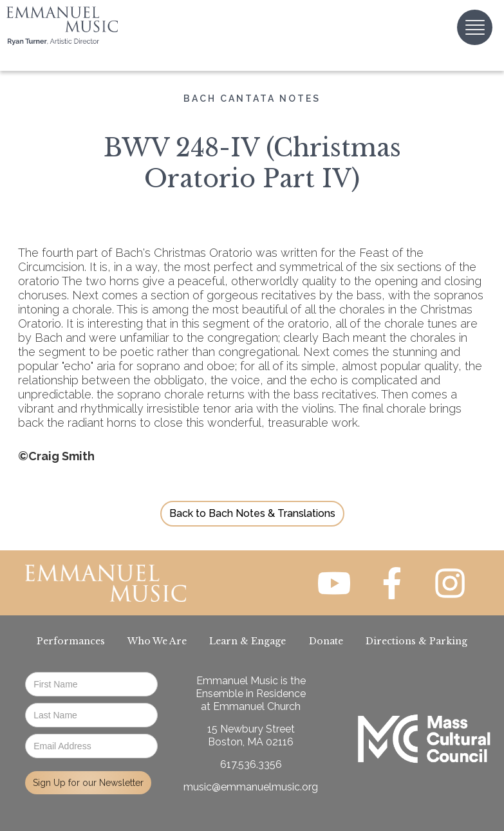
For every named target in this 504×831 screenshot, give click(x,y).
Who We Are (157, 641)
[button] (475, 27)
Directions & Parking (416, 641)
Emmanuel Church (257, 706)
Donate (326, 641)
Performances (71, 641)
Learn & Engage (247, 641)
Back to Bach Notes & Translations (252, 513)
